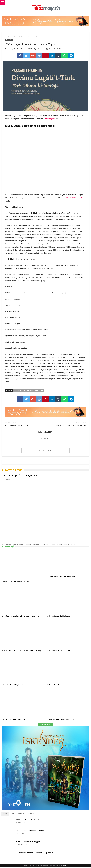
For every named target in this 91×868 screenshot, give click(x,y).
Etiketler (31, 815)
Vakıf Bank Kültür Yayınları (73, 199)
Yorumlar (21, 815)
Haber (16, 37)
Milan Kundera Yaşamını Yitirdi (24, 425)
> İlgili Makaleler (45, 433)
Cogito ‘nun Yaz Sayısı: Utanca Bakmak (67, 425)
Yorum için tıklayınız (45, 451)
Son (13, 815)
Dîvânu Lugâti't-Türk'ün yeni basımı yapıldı (28, 392)
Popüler (5, 815)
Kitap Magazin (49, 120)
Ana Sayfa (9, 37)
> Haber (45, 439)
